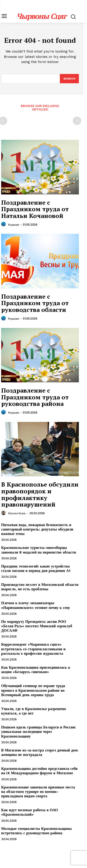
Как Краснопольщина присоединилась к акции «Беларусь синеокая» (36, 670)
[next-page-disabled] (77, 121)
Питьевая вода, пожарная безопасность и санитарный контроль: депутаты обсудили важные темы (37, 529)
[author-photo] (4, 224)
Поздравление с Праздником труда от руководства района (35, 397)
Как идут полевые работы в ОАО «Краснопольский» (29, 812)
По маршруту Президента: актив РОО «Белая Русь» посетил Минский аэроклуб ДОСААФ (37, 626)
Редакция (14, 225)
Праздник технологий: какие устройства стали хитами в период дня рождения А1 (36, 568)
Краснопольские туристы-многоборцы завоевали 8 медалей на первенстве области (39, 550)
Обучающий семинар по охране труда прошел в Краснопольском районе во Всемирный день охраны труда (33, 690)
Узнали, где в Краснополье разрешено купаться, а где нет (34, 711)
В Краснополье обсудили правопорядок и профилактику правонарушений (40, 494)
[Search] (69, 79)
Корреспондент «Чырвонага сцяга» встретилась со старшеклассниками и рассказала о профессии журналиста (33, 649)
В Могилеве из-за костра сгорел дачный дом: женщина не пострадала (40, 752)
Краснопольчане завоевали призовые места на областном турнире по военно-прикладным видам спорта (38, 792)
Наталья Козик (17, 513)
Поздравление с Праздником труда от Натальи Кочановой (35, 209)
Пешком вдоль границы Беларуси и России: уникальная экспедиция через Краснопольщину (39, 732)
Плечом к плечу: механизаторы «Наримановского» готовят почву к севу (35, 605)
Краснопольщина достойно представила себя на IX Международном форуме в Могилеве (39, 771)
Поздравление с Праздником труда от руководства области (35, 303)
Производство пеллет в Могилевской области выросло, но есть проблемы (40, 587)
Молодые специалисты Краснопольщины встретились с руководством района (36, 831)
